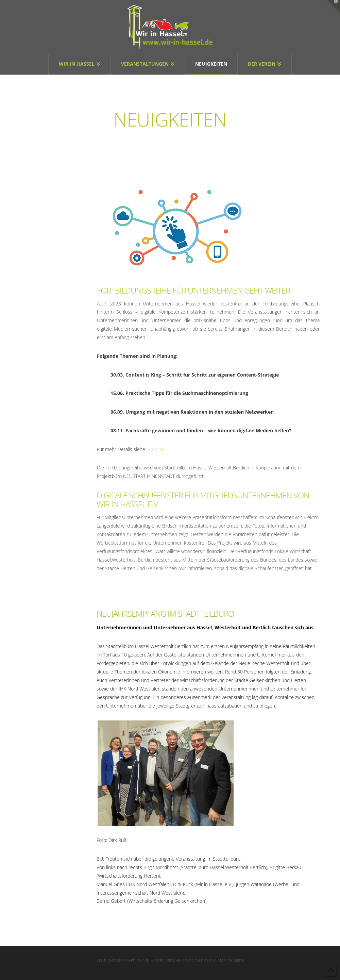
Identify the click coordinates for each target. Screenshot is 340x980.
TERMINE (156, 449)
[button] (334, 6)
